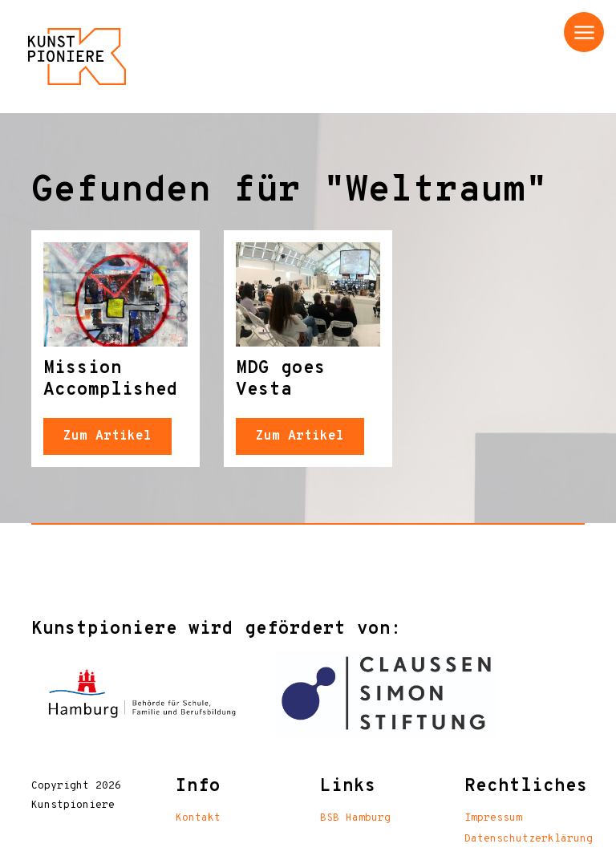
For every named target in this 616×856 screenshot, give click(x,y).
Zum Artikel (107, 436)
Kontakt (198, 818)
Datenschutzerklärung (529, 839)
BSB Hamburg (355, 818)
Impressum (493, 818)
